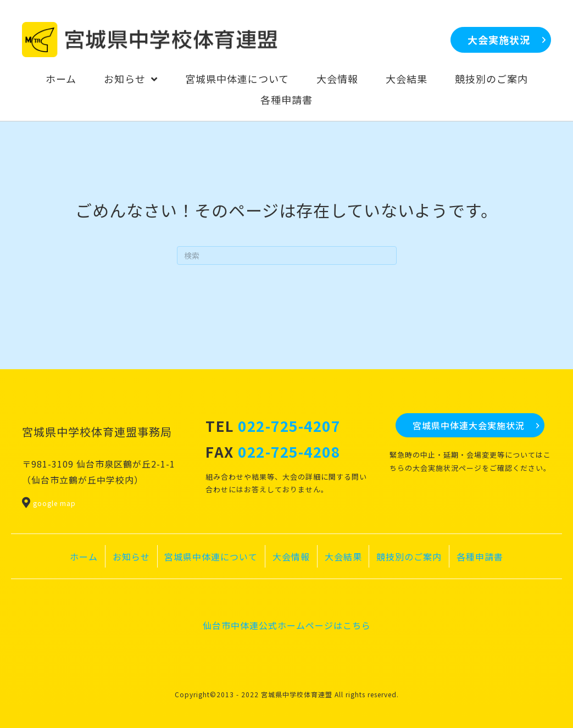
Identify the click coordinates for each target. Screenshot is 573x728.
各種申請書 (480, 557)
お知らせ (131, 557)
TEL (273, 426)
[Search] (287, 255)
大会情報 (291, 557)
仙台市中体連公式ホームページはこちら (287, 625)
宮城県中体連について (211, 557)
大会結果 (343, 557)
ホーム (84, 557)
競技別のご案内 (409, 557)
